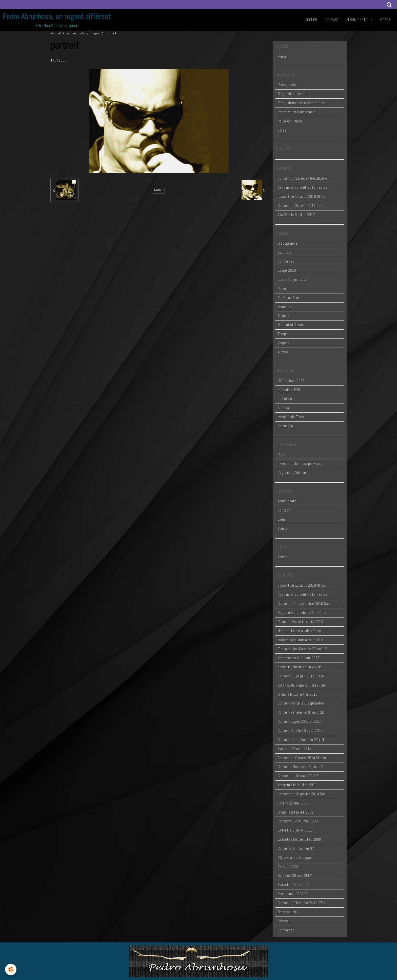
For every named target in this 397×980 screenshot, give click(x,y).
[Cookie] (11, 970)
